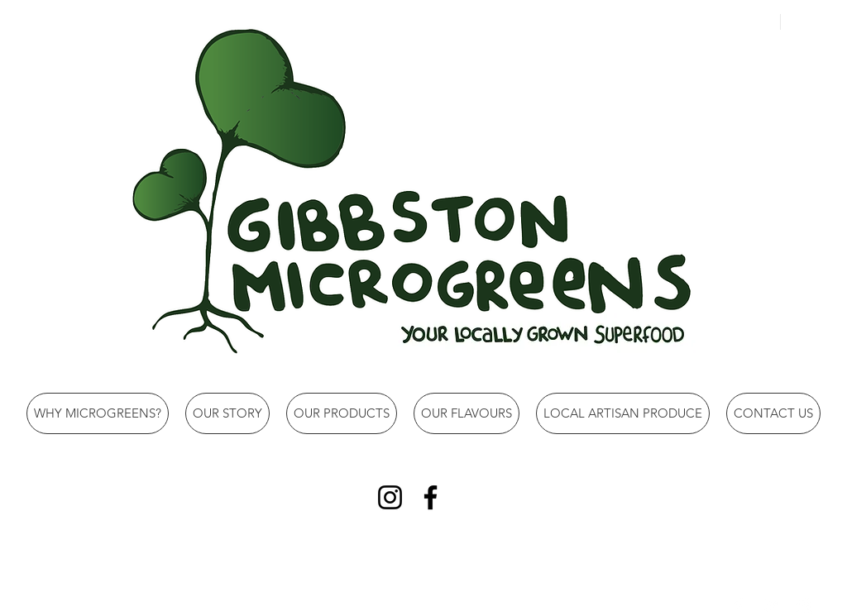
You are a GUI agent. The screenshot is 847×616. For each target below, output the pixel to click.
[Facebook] (431, 497)
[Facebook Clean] (738, 606)
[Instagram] (390, 497)
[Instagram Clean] (804, 606)
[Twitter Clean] (771, 606)
